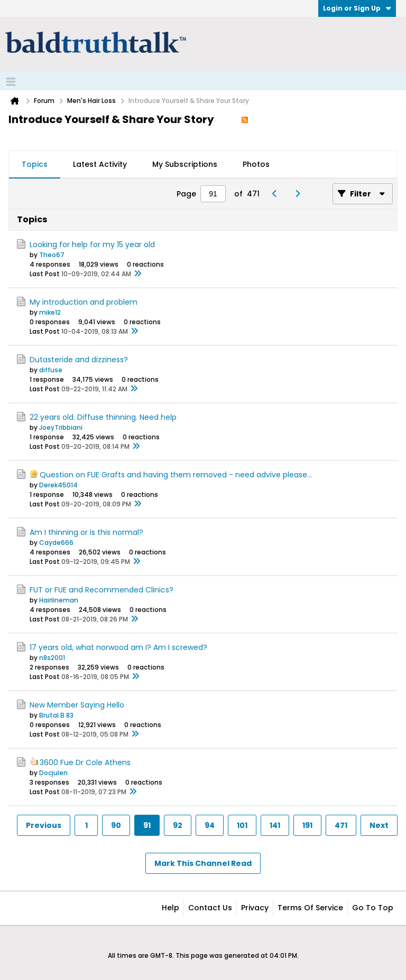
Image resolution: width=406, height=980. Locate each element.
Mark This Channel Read (203, 863)
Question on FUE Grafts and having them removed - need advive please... (176, 475)
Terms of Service (310, 908)
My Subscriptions (185, 164)
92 (178, 825)
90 (116, 825)
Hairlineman (59, 600)
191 (307, 825)
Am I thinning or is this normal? (86, 532)
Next (379, 825)
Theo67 (52, 255)
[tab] (35, 165)
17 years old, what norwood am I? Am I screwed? (118, 647)
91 (147, 825)
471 (341, 825)
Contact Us (210, 908)
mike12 (50, 312)
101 (242, 825)
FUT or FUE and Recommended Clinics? (101, 590)
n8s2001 (52, 658)
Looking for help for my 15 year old (92, 244)
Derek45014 (58, 485)
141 (275, 825)
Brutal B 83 (56, 715)
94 (210, 825)
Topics (35, 164)
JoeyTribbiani (61, 427)
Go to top (373, 908)
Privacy (255, 908)
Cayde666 (56, 543)
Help (170, 908)
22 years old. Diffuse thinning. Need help (103, 417)
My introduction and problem (84, 302)
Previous (44, 825)
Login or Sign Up (357, 8)
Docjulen (53, 773)
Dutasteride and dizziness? (79, 360)
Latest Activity (100, 164)
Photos (256, 164)
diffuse (51, 370)
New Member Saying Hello (77, 705)
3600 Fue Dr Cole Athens (85, 762)
